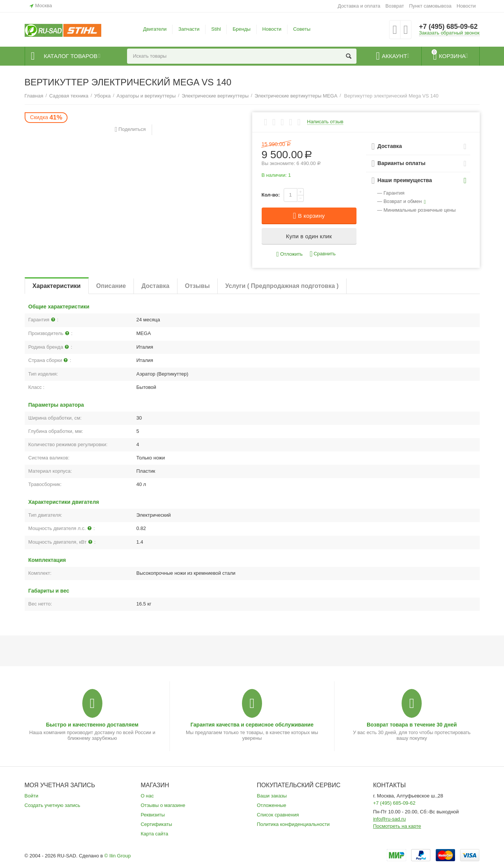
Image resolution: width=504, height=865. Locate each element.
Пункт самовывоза (430, 6)
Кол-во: (271, 195)
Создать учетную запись (53, 805)
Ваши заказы (272, 796)
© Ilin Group (118, 856)
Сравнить (323, 254)
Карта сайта (155, 834)
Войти (31, 796)
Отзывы (197, 286)
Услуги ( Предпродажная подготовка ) (282, 286)
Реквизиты (153, 815)
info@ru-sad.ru (389, 819)
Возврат (395, 6)
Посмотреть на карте (397, 826)
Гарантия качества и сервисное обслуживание (252, 725)
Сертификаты (156, 824)
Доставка (155, 286)
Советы (302, 29)
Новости (466, 6)
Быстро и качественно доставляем (92, 725)
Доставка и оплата (359, 6)
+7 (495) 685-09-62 (448, 27)
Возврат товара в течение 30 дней (412, 725)
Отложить (290, 254)
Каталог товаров (71, 56)
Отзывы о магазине (163, 805)
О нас (147, 796)
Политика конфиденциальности (293, 824)
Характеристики (57, 286)
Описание (111, 286)
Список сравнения (278, 815)
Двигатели (155, 29)
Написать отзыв (325, 122)
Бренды (241, 29)
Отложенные (272, 805)
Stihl (216, 29)
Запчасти (189, 29)
